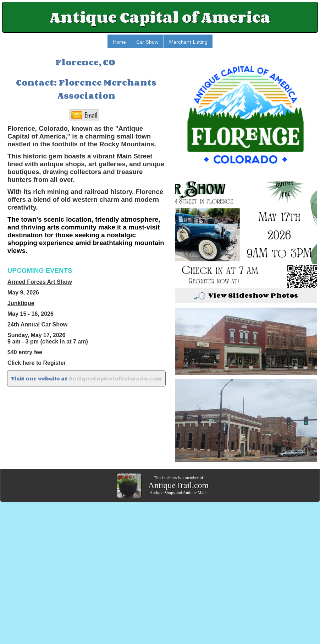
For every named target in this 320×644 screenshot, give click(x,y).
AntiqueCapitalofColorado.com (115, 378)
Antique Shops (162, 493)
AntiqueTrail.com (178, 485)
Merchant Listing (188, 42)
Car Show (147, 42)
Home (119, 42)
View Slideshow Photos (246, 295)
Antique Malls (195, 493)
